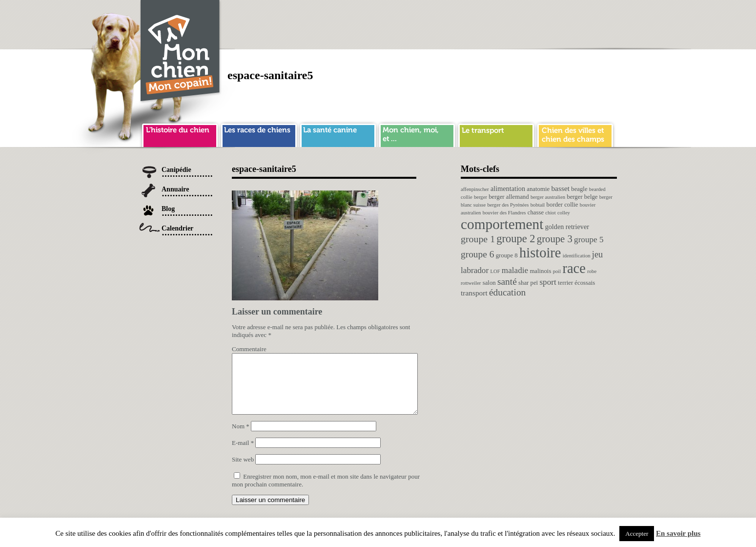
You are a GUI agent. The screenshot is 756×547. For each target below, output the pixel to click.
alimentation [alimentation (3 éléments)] (508, 189)
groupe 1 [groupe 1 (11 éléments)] (478, 239)
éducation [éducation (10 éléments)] (507, 292)
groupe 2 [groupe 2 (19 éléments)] (516, 239)
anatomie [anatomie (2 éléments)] (538, 189)
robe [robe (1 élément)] (592, 271)
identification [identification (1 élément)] (577, 256)
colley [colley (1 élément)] (564, 213)
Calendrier (177, 228)
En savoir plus (678, 533)
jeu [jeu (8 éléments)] (597, 254)
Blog (168, 209)
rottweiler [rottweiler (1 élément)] (471, 283)
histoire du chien (180, 134)
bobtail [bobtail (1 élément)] (538, 205)
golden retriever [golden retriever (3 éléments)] (567, 227)
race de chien (259, 134)
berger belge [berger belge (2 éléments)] (582, 197)
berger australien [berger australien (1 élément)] (548, 197)
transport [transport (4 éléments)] (474, 293)
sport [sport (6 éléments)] (548, 282)
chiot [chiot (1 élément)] (550, 213)
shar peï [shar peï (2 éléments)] (528, 283)
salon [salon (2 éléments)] (489, 283)
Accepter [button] (637, 534)
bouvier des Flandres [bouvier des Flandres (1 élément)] (504, 213)
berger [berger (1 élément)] (480, 197)
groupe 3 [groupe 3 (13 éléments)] (555, 239)
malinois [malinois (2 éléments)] (540, 271)
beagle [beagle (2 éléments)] (579, 189)
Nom (241, 438)
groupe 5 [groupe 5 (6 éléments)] (589, 240)
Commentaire (249, 349)
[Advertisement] (439, 22)
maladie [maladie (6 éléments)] (515, 270)
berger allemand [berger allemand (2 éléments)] (509, 197)
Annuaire (175, 189)
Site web (243, 471)
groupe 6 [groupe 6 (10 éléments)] (477, 254)
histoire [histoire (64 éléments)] (540, 253)
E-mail (243, 454)
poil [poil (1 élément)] (557, 271)
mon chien (417, 134)
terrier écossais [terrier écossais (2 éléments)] (576, 283)
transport (496, 134)
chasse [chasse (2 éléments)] (536, 212)
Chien (181, 52)
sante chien (338, 134)
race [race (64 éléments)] (574, 268)
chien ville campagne (575, 134)
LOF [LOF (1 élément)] (495, 271)
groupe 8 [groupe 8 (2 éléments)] (507, 255)
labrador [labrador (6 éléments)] (475, 270)
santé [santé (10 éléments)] (507, 282)
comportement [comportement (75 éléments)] (502, 224)
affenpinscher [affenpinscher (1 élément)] (475, 189)
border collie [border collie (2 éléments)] (562, 205)
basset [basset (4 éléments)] (560, 188)
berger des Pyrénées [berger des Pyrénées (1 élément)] (508, 205)
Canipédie (176, 170)
